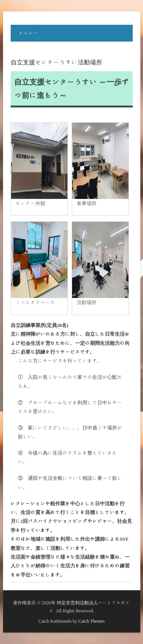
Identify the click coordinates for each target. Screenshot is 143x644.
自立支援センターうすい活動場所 (56, 62)
